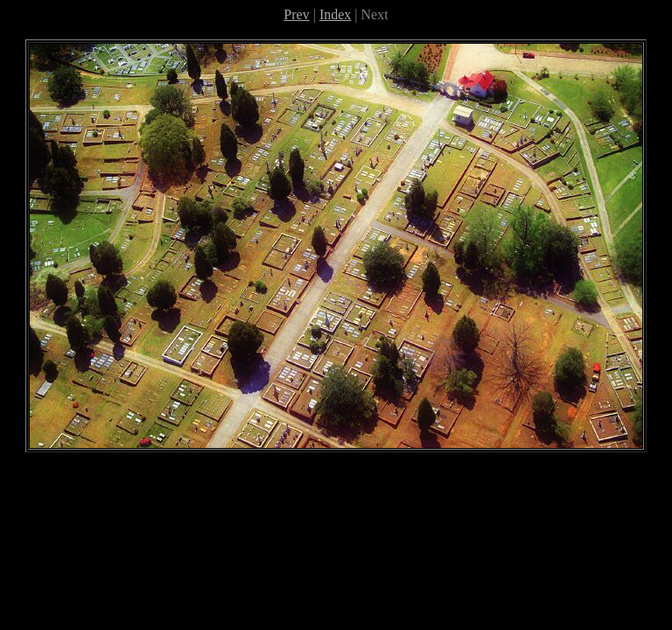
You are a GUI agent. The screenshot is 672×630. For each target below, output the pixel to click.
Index (335, 14)
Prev (296, 14)
